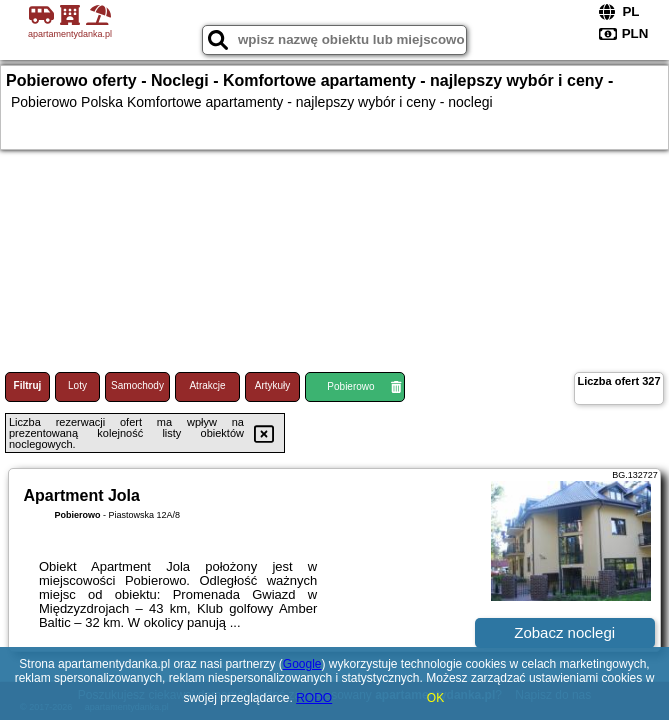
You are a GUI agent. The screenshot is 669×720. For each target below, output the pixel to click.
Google (302, 664)
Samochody (137, 385)
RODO (314, 698)
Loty (77, 385)
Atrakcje (207, 385)
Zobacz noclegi (564, 632)
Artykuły (273, 385)
